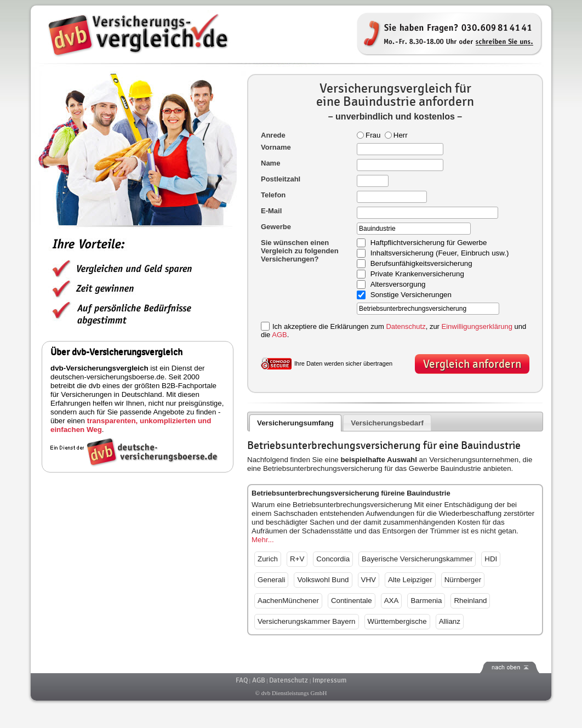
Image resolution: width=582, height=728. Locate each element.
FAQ (242, 680)
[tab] (296, 423)
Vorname (276, 147)
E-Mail (271, 211)
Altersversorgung (398, 285)
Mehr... (263, 540)
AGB (279, 335)
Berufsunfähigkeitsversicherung (421, 264)
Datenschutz (406, 326)
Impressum (329, 680)
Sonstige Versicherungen (411, 295)
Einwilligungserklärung (477, 326)
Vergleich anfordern (472, 364)
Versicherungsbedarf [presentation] (387, 423)
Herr (396, 135)
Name (270, 163)
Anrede (273, 135)
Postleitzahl (281, 179)
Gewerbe (276, 227)
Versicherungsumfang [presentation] (295, 423)
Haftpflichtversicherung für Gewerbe (429, 243)
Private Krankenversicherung (417, 274)
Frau (369, 135)
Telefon (273, 195)
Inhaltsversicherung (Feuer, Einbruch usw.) (440, 254)
